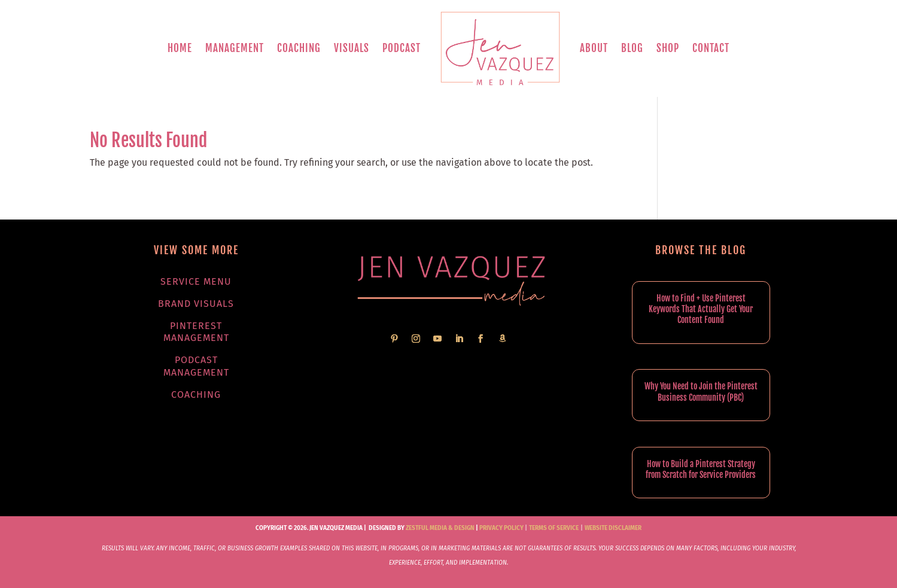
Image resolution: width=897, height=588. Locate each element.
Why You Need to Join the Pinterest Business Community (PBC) (701, 392)
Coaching (299, 48)
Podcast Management (196, 366)
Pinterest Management (196, 332)
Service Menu (196, 281)
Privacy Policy (501, 528)
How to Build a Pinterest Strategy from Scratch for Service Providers (701, 469)
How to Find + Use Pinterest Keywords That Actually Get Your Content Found (701, 309)
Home (180, 48)
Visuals (352, 48)
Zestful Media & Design (440, 528)
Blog (632, 48)
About (594, 48)
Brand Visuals (196, 304)
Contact (711, 48)
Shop (668, 48)
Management (235, 48)
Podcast (402, 48)
